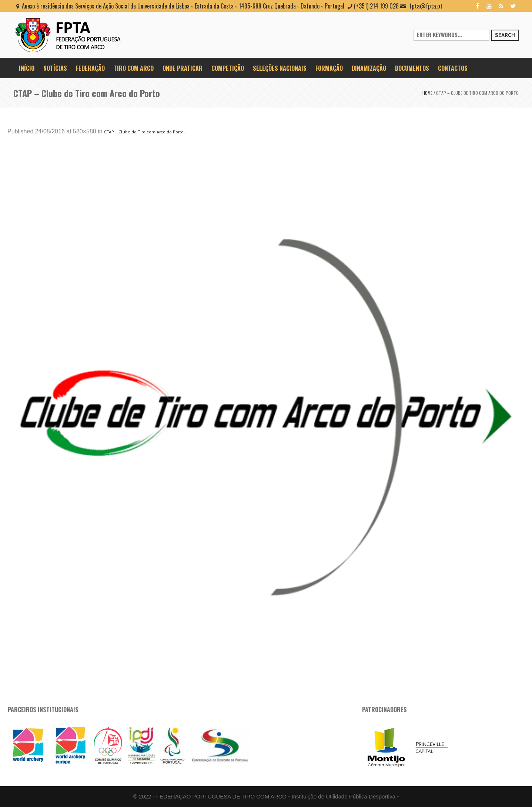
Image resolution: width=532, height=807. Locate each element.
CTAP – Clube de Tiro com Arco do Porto (144, 132)
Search (505, 35)
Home (427, 93)
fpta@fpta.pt (426, 6)
